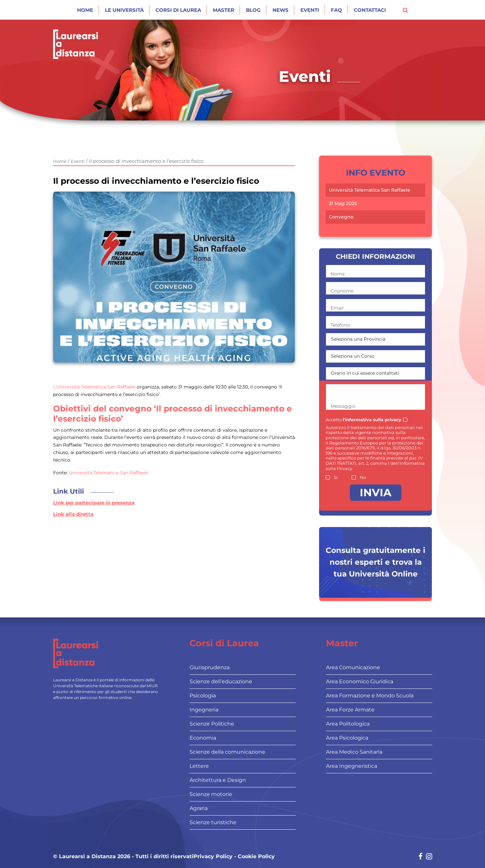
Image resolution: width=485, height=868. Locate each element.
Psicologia (203, 696)
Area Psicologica (347, 738)
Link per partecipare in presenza (94, 503)
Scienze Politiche (212, 724)
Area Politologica (348, 724)
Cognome (342, 291)
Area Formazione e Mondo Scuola (370, 696)
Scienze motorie (211, 794)
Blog (253, 10)
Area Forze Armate (350, 710)
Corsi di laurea (178, 10)
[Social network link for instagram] (429, 857)
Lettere (199, 766)
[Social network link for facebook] (421, 857)
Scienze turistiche (213, 822)
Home (85, 10)
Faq (336, 10)
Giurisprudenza (210, 667)
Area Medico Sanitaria (354, 752)
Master (223, 10)
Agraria (199, 808)
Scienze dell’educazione (221, 681)
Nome (338, 274)
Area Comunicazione (353, 667)
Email (337, 308)
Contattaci (370, 10)
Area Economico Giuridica (360, 681)
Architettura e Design (218, 780)
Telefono (340, 325)
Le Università (124, 10)
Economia (203, 738)
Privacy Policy (213, 857)
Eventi (310, 10)
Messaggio (343, 406)
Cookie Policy (256, 857)
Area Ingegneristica (352, 766)
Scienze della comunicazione (227, 752)
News (281, 10)
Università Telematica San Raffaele (108, 473)
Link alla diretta (73, 514)
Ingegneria (204, 710)
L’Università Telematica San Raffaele (95, 387)
